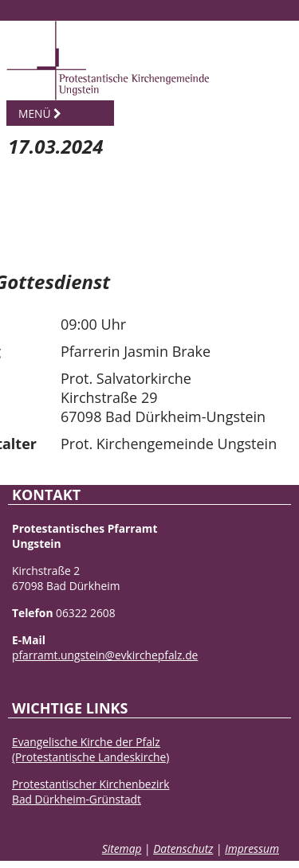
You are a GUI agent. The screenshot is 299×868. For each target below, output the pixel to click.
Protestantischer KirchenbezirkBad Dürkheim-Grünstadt (90, 792)
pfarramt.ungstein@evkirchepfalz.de (105, 655)
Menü (40, 113)
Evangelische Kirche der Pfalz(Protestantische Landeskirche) (90, 749)
